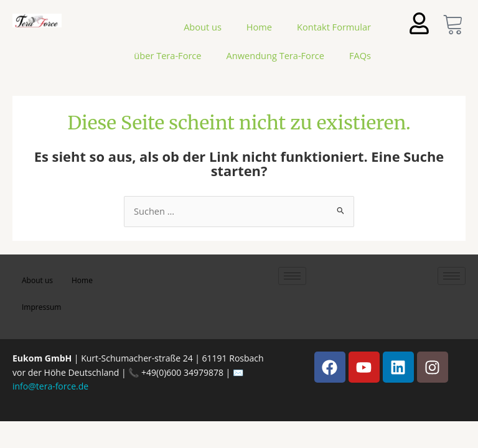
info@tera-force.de (50, 386)
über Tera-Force (167, 55)
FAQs (360, 55)
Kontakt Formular (334, 27)
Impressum (41, 307)
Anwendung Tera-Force (275, 55)
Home (259, 27)
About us (203, 27)
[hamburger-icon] (292, 276)
